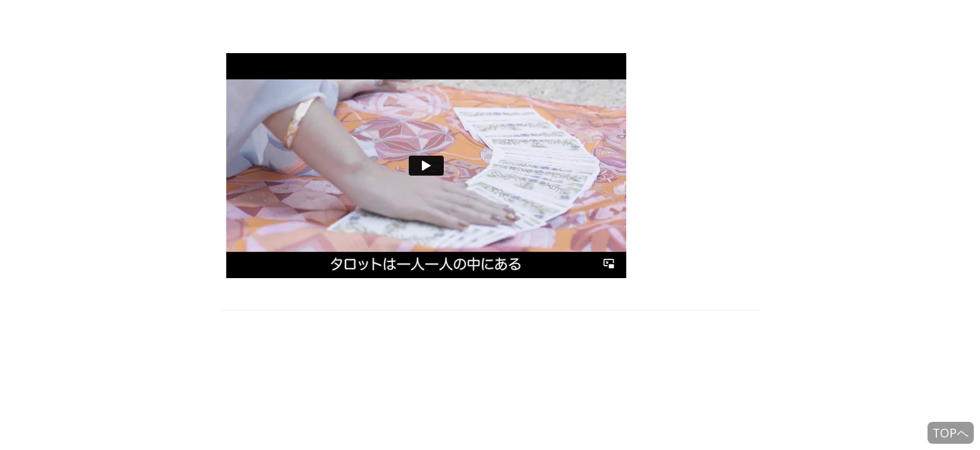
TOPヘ (951, 433)
